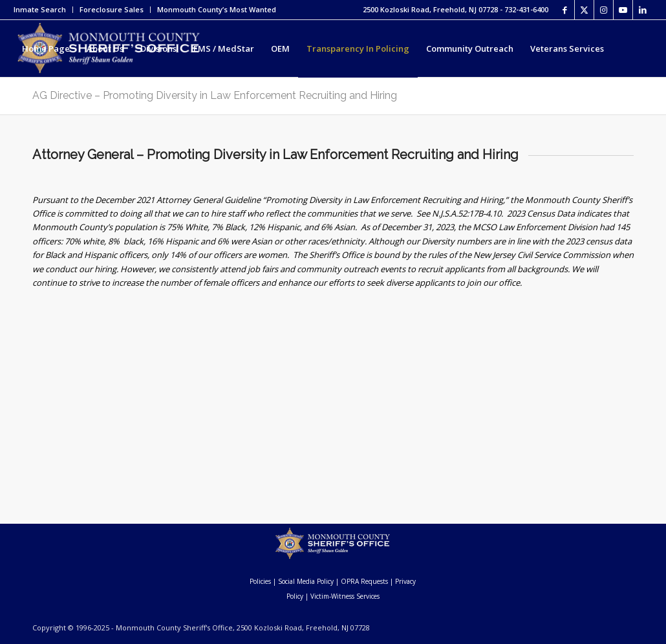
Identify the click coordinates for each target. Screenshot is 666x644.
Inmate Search (40, 9)
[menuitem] (43, 10)
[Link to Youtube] (623, 10)
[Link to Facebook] (565, 10)
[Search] (192, 105)
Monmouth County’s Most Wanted (217, 9)
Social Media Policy (306, 581)
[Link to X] (584, 10)
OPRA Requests (364, 581)
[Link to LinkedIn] (643, 10)
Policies (260, 581)
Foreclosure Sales (112, 9)
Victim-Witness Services (345, 596)
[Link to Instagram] (604, 10)
